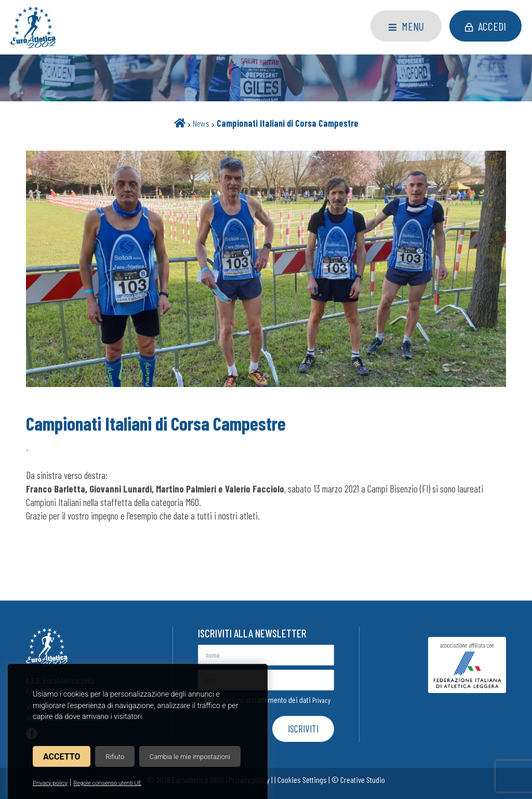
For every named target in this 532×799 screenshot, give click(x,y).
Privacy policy (50, 783)
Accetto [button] (62, 757)
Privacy (321, 700)
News (201, 123)
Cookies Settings (302, 780)
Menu (406, 26)
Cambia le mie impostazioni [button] (190, 757)
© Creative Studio (358, 780)
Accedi (486, 26)
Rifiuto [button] (115, 757)
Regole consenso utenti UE (107, 783)
